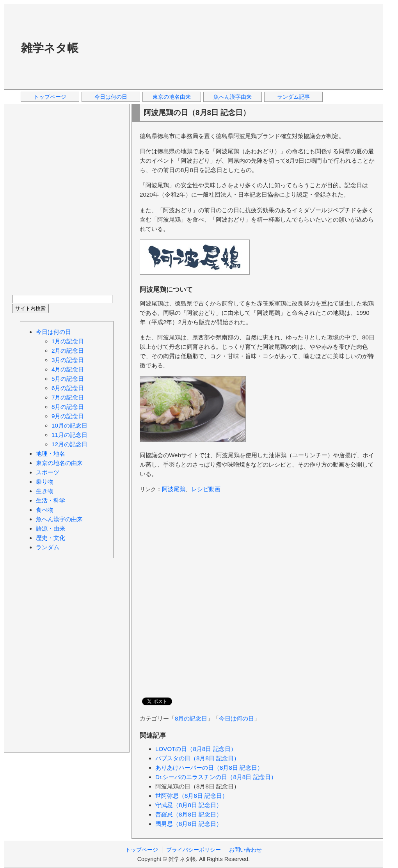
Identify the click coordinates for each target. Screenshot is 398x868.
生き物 (45, 491)
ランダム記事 (293, 97)
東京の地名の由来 (59, 463)
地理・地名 (51, 454)
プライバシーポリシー (194, 850)
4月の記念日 (68, 369)
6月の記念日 (68, 388)
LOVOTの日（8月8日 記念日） (196, 749)
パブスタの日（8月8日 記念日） (197, 758)
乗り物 (45, 482)
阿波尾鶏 (174, 489)
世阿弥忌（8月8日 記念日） (192, 796)
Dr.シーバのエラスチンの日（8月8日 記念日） (216, 777)
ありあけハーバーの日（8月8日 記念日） (209, 768)
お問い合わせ (245, 850)
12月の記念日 (69, 444)
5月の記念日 (68, 379)
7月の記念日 (68, 397)
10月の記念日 (69, 425)
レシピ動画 (206, 489)
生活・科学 (51, 500)
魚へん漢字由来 (233, 97)
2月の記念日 (68, 351)
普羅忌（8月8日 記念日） (189, 814)
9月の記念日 (68, 416)
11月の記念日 (69, 435)
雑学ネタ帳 (50, 48)
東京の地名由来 (172, 97)
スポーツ (48, 472)
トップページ (50, 97)
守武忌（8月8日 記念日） (189, 805)
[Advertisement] (136, 46)
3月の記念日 (68, 360)
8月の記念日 (191, 718)
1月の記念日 (68, 341)
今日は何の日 (111, 97)
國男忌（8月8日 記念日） (189, 824)
